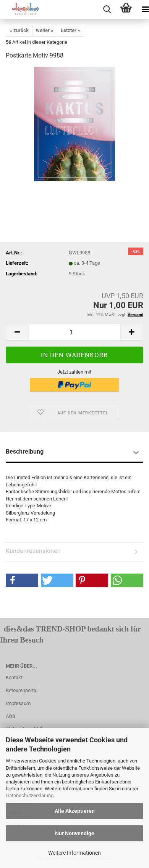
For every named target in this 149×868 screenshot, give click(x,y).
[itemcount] (74, 332)
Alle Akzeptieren (75, 811)
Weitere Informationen (74, 853)
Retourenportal (22, 690)
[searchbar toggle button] (107, 10)
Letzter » (70, 30)
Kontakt (14, 677)
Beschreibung (25, 452)
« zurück (19, 30)
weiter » (45, 30)
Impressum (18, 703)
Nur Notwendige (75, 833)
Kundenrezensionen (33, 551)
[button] (22, 580)
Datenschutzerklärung (30, 795)
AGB (11, 716)
